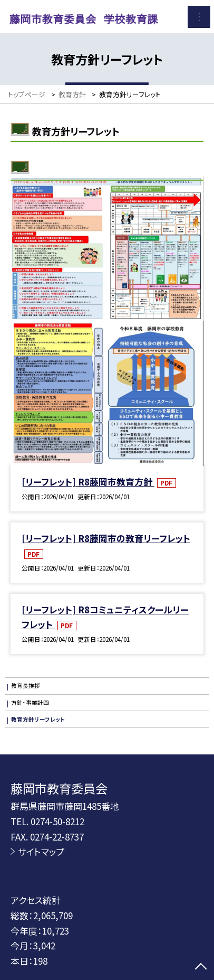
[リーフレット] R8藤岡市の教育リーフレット (106, 538)
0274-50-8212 (57, 821)
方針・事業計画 (30, 702)
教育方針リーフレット (38, 719)
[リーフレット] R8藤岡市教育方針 (88, 482)
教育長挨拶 (26, 685)
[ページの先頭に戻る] (201, 967)
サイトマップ (41, 851)
